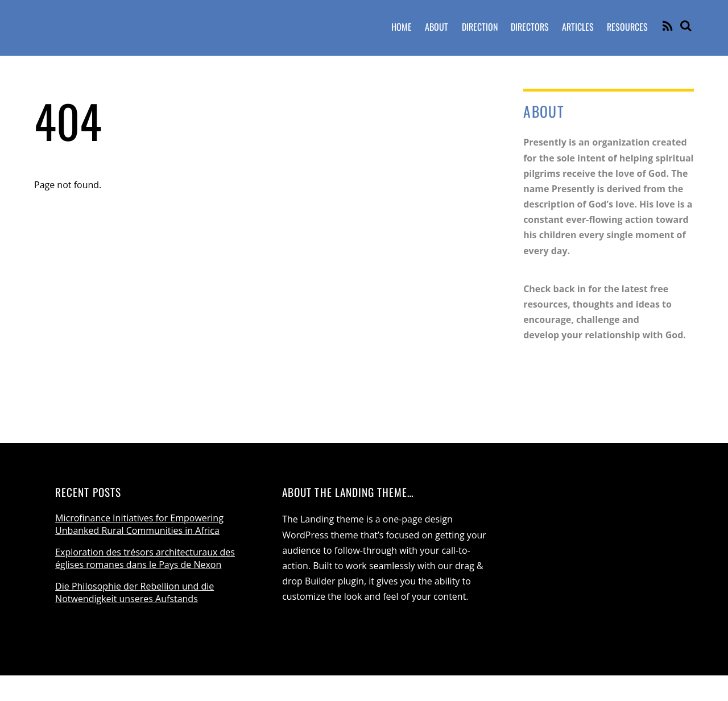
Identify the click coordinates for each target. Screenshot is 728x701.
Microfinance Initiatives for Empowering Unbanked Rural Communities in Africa (139, 524)
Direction (480, 27)
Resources (627, 27)
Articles (578, 27)
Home (402, 27)
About (437, 27)
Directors (530, 27)
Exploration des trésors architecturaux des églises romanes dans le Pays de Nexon (145, 558)
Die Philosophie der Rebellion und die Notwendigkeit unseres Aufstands (135, 592)
